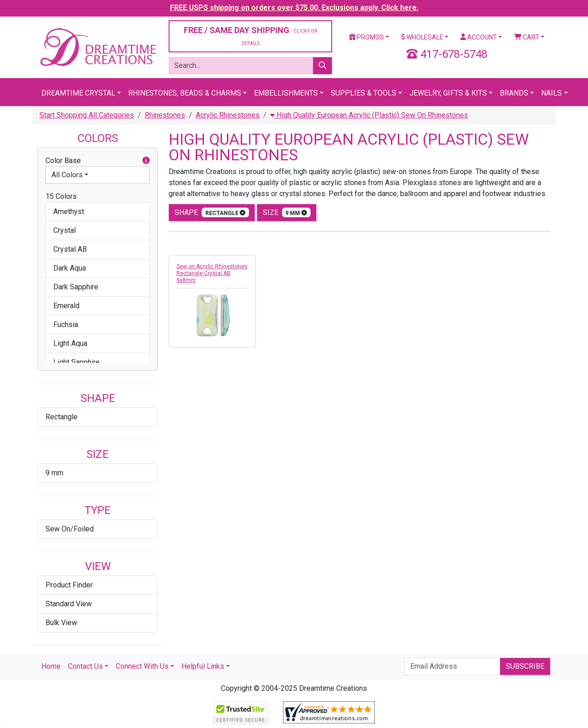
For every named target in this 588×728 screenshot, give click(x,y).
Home (51, 666)
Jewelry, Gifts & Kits (448, 93)
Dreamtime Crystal (78, 93)
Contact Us (85, 666)
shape (212, 212)
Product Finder (69, 585)
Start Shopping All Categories (87, 115)
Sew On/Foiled (70, 529)
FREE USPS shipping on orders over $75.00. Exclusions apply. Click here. (294, 8)
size (287, 212)
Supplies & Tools (364, 93)
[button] (146, 161)
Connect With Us (142, 666)
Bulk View (61, 623)
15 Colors (61, 196)
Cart (527, 37)
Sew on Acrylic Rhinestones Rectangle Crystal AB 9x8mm (212, 273)
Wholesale (422, 37)
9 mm (54, 473)
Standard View (69, 604)
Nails (551, 93)
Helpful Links (203, 666)
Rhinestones (165, 115)
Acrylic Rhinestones (228, 115)
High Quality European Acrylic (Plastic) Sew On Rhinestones (369, 115)
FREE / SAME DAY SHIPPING (250, 36)
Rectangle (62, 417)
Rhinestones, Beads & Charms (185, 93)
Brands (514, 93)
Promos (367, 37)
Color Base (98, 161)
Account (479, 37)
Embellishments (286, 93)
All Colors (67, 175)
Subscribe (525, 666)
